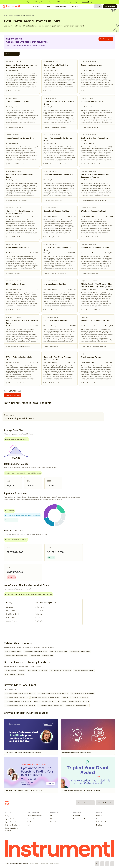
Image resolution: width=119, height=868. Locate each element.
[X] (102, 864)
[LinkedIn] (112, 864)
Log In (98, 6)
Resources (76, 6)
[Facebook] (97, 864)
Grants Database (61, 6)
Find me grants (106, 39)
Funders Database (85, 803)
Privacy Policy (34, 864)
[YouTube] (107, 864)
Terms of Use (44, 864)
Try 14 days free (110, 6)
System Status (54, 864)
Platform (37, 6)
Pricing (48, 6)
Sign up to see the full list (13, 395)
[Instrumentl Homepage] (11, 6)
